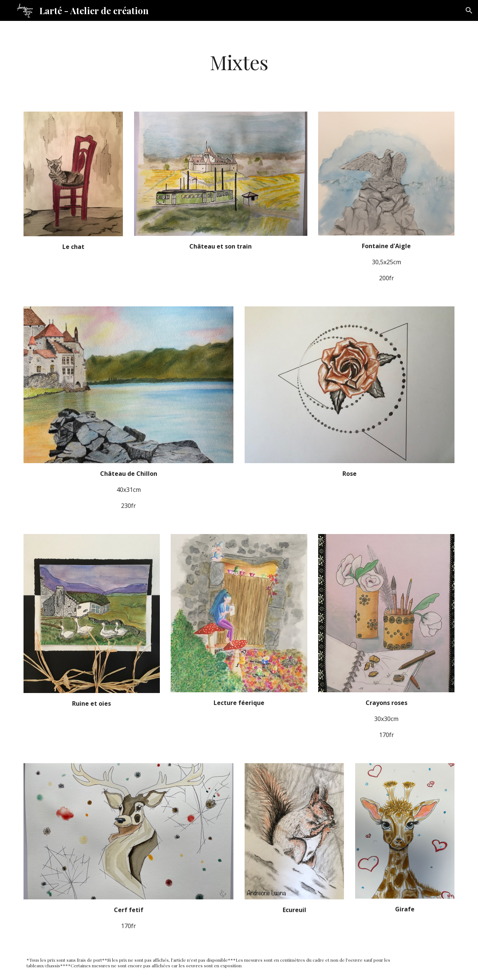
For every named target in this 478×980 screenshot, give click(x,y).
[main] (239, 62)
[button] (469, 10)
